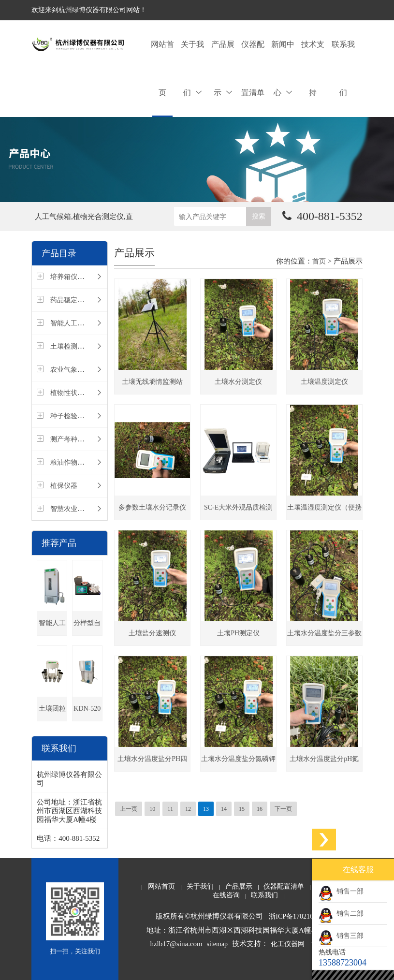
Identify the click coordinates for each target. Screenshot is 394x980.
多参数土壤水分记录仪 (152, 507)
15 (242, 809)
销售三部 (341, 936)
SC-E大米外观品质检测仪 (238, 512)
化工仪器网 (288, 944)
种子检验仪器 (71, 416)
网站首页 (162, 68)
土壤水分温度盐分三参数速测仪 (324, 637)
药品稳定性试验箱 (77, 300)
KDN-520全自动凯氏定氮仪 (87, 713)
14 (224, 809)
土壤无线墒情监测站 (152, 382)
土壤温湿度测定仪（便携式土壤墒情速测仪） (324, 512)
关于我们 (192, 68)
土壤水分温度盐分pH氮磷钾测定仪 (324, 763)
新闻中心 (283, 68)
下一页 (283, 809)
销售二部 (341, 914)
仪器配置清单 (253, 68)
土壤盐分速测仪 (152, 633)
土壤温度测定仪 (324, 382)
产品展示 (223, 68)
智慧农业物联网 (74, 509)
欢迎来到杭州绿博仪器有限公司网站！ (89, 10)
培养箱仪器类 (71, 277)
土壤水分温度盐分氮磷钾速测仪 (238, 763)
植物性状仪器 (71, 393)
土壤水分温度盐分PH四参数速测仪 (152, 763)
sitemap (218, 944)
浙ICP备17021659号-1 (300, 916)
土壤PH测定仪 (238, 633)
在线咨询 (226, 895)
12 (188, 809)
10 (152, 809)
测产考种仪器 (71, 439)
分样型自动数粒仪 (87, 627)
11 (170, 809)
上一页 (129, 809)
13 (206, 809)
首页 (319, 261)
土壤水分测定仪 (238, 382)
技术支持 (313, 68)
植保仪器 (64, 486)
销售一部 (341, 891)
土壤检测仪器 (71, 346)
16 (260, 809)
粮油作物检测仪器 (77, 462)
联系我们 (343, 68)
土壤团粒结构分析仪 (52, 713)
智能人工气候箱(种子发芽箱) (52, 627)
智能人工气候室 (74, 323)
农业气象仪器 (71, 370)
